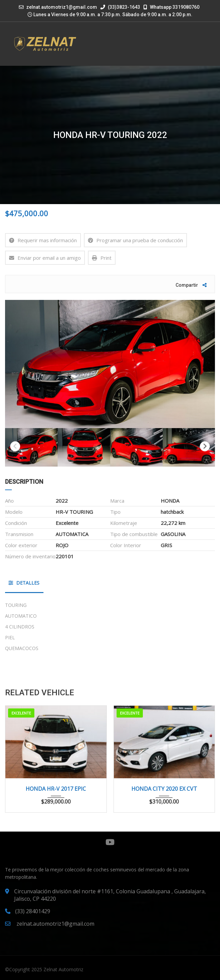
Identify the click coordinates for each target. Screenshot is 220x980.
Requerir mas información (43, 240)
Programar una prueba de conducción (135, 240)
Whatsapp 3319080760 (171, 7)
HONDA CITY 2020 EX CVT (164, 789)
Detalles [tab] (24, 583)
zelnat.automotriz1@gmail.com (62, 7)
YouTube (110, 842)
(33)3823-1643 (120, 7)
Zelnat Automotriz (63, 969)
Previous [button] (15, 446)
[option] (110, 364)
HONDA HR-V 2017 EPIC (56, 789)
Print (102, 258)
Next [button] (205, 446)
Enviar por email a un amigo (45, 258)
